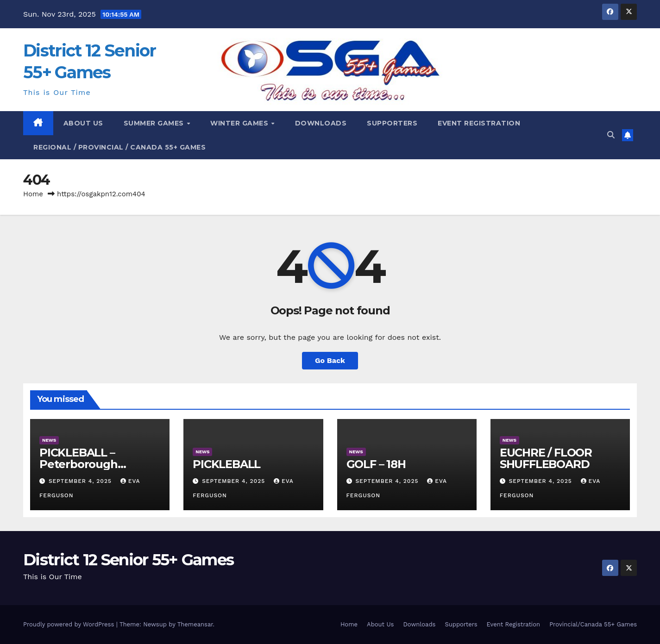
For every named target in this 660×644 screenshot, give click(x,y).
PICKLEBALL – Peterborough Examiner (79, 464)
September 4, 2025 (81, 481)
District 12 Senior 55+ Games (128, 560)
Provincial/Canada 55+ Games (593, 624)
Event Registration (514, 624)
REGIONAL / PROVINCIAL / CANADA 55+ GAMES (119, 147)
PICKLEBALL (226, 464)
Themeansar (195, 624)
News (49, 440)
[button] (611, 135)
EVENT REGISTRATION (479, 123)
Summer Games (155, 123)
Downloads (419, 624)
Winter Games (240, 123)
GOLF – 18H (376, 464)
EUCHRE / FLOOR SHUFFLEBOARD (546, 458)
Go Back (330, 360)
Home (33, 194)
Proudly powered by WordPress (70, 624)
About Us (83, 123)
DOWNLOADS (321, 123)
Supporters (392, 123)
